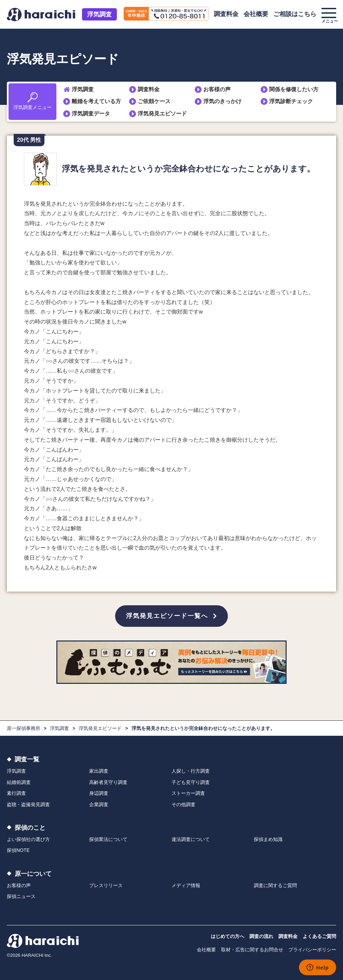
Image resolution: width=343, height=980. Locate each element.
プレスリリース (106, 885)
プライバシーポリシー (312, 950)
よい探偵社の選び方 (28, 839)
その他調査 (183, 804)
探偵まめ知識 (268, 839)
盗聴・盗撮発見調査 (28, 804)
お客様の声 (217, 89)
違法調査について (191, 839)
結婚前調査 (19, 782)
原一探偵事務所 (24, 728)
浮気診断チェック (291, 101)
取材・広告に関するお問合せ (252, 950)
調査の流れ (261, 936)
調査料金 (226, 14)
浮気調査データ (91, 114)
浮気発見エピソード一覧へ (167, 616)
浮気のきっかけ (222, 101)
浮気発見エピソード (162, 114)
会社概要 (256, 14)
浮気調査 (99, 14)
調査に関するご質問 (275, 885)
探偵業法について (108, 839)
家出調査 (99, 771)
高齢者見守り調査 (108, 782)
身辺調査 (99, 793)
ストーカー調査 (188, 793)
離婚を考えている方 (96, 101)
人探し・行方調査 (191, 771)
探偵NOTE (18, 850)
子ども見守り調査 (191, 782)
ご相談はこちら (295, 14)
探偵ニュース (21, 896)
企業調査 (99, 804)
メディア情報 (186, 885)
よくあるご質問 (319, 936)
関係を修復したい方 (294, 89)
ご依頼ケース (154, 101)
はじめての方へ (228, 936)
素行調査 (16, 793)
